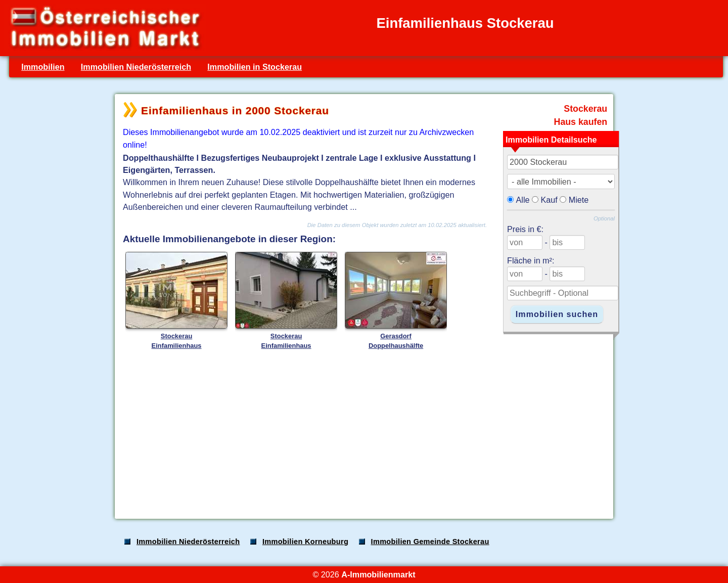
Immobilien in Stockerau (255, 67)
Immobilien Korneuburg (305, 542)
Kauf (549, 200)
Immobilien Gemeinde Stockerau (430, 542)
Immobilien (43, 67)
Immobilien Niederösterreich (136, 67)
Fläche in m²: (531, 260)
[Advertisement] (363, 432)
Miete (579, 200)
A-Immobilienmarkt (378, 574)
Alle (523, 200)
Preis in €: (525, 229)
